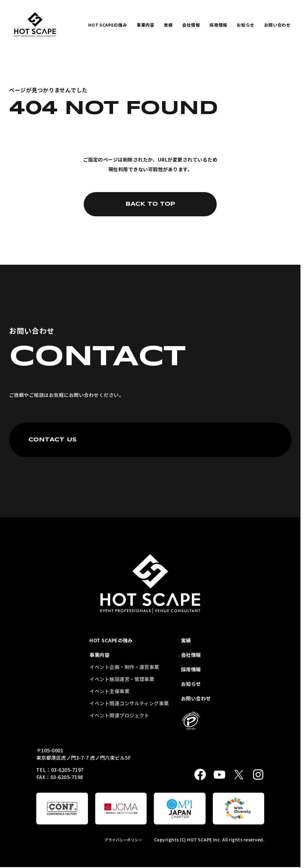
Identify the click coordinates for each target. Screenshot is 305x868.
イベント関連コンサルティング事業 (129, 703)
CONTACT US (53, 440)
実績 (168, 25)
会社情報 (191, 25)
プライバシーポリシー (123, 840)
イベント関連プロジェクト (119, 715)
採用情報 (218, 25)
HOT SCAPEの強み (108, 25)
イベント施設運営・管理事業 (122, 679)
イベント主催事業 (109, 691)
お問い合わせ (277, 25)
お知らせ (246, 25)
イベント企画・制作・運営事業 (124, 667)
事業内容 (146, 25)
